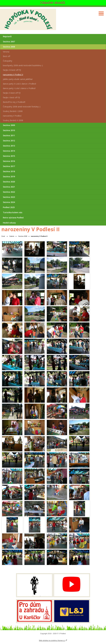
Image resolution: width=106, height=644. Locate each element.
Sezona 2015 (9, 156)
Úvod (3, 236)
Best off (6, 56)
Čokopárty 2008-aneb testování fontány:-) (22, 107)
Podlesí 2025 (9, 207)
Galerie (12, 236)
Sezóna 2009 (9, 125)
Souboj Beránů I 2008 (13, 111)
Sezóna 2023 (9, 197)
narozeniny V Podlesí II (13, 75)
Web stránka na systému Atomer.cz (53, 640)
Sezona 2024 (9, 202)
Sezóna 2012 (9, 141)
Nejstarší (7, 36)
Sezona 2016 (9, 161)
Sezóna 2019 (9, 177)
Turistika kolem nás (13, 212)
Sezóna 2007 (9, 42)
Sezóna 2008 (9, 47)
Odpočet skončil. (53, 3)
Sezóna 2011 (9, 135)
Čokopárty (8, 61)
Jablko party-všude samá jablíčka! (18, 79)
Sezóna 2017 (9, 166)
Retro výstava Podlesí (13, 218)
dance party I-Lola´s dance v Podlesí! (19, 88)
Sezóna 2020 (9, 182)
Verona (6, 52)
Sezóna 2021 (9, 187)
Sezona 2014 (9, 151)
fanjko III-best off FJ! (12, 70)
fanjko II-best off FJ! (12, 93)
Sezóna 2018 (9, 171)
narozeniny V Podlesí (12, 116)
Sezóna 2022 (9, 192)
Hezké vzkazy (9, 223)
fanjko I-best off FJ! (11, 97)
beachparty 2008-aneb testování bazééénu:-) (23, 65)
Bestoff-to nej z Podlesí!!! (14, 102)
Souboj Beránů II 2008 (13, 120)
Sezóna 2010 (9, 130)
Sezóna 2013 (9, 146)
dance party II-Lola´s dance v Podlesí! (19, 84)
